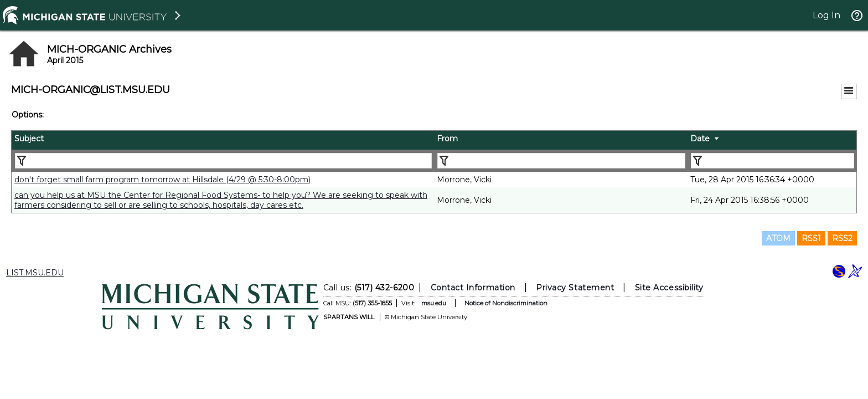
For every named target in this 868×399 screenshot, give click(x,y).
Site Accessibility (669, 288)
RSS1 (811, 238)
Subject (29, 139)
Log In (826, 15)
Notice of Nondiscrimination (506, 303)
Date (700, 139)
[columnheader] (223, 140)
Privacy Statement (575, 288)
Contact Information (473, 288)
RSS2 (842, 238)
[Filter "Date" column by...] (773, 161)
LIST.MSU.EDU (35, 273)
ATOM (778, 238)
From (447, 139)
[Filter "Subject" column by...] (223, 161)
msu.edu (434, 303)
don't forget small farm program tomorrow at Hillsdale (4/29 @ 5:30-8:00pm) (162, 180)
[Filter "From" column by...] (561, 161)
